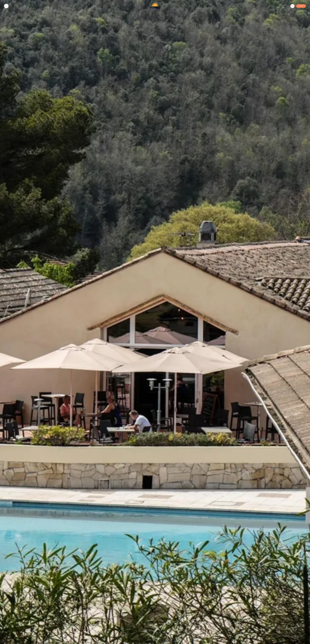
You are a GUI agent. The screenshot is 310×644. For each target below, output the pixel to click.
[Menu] (6, 6)
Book (301, 6)
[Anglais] (292, 6)
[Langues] (292, 6)
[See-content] (155, 640)
